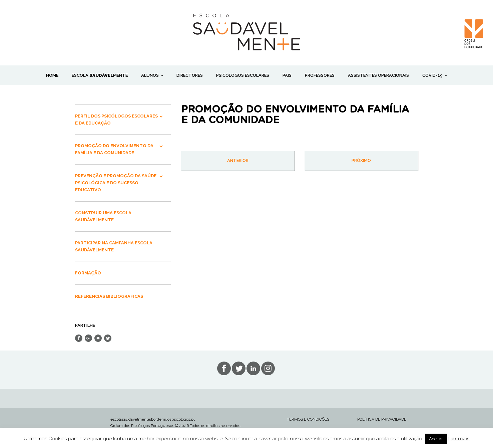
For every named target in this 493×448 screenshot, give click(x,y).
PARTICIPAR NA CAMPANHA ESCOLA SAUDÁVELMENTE (114, 246)
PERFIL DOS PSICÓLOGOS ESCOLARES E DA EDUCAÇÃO (116, 120)
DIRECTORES (190, 75)
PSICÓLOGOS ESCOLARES (243, 75)
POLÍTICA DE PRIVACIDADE (382, 419)
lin (253, 368)
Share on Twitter (108, 338)
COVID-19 (433, 75)
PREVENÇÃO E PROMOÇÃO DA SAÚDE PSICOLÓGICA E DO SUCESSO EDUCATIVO (116, 183)
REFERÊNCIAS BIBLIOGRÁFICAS (109, 296)
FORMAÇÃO (88, 273)
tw (239, 368)
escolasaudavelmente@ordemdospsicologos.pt (153, 419)
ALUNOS (150, 75)
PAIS (287, 75)
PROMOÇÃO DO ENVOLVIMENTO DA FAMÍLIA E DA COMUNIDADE (114, 149)
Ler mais (459, 439)
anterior (238, 160)
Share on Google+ (88, 338)
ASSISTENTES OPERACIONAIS (378, 75)
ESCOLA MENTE (100, 75)
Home (52, 75)
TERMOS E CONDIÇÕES (308, 419)
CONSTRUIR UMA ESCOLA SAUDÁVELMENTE (103, 216)
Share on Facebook (79, 338)
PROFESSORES (320, 75)
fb (224, 368)
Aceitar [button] (436, 439)
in (268, 368)
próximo (361, 160)
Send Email (98, 338)
